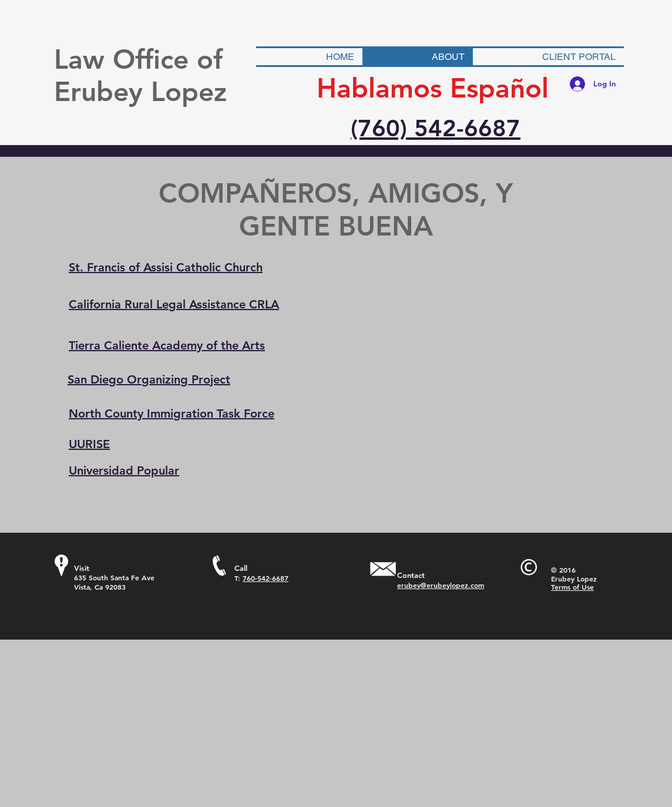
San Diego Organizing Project (149, 379)
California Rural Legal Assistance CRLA (174, 304)
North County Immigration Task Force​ (172, 413)
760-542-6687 (266, 578)
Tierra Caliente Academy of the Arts (167, 345)
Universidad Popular (124, 470)
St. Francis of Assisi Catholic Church (166, 267)
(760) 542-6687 (436, 128)
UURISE (89, 444)
